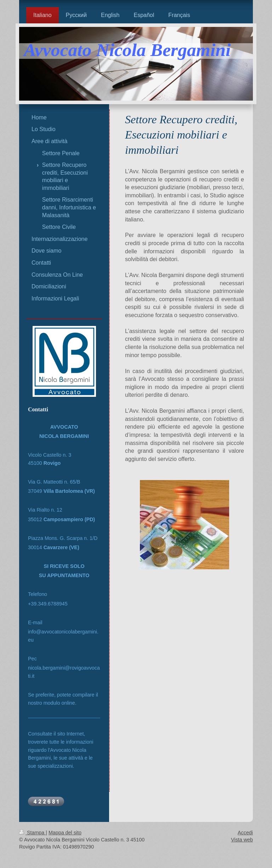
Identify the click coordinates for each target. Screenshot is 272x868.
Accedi (245, 833)
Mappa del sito (65, 833)
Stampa (32, 833)
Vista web (242, 840)
